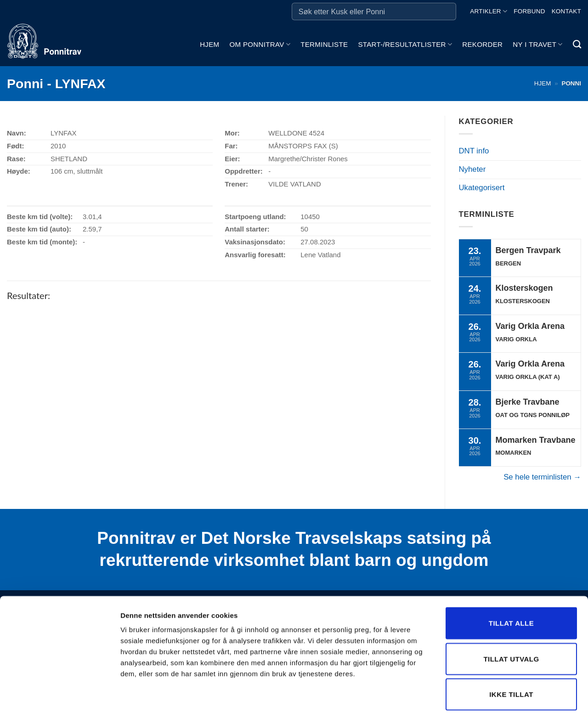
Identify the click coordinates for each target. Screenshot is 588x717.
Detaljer (489, 699)
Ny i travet (537, 44)
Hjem (209, 44)
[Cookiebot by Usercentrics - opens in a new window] (59, 699)
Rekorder (482, 44)
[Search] (577, 45)
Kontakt (566, 11)
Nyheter (472, 169)
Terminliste (324, 44)
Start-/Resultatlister (405, 44)
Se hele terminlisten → (542, 477)
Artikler (489, 11)
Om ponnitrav (260, 44)
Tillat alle (511, 583)
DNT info (474, 151)
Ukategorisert (482, 188)
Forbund (529, 11)
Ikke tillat (511, 654)
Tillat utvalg (511, 618)
